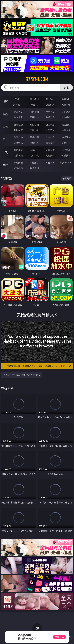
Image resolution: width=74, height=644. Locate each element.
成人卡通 (50, 125)
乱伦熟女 (50, 130)
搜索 (67, 87)
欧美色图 (50, 137)
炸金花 (34, 105)
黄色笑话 (50, 155)
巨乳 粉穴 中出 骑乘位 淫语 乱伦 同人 (22, 375)
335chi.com (37, 79)
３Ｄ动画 (66, 112)
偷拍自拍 (34, 125)
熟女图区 (50, 143)
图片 (5, 140)
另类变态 (66, 130)
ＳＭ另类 (66, 117)
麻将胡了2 (18, 105)
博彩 (5, 101)
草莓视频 (50, 163)
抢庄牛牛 (66, 105)
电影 (5, 127)
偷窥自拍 (18, 137)
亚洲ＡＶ (18, 112)
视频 (5, 114)
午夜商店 (34, 163)
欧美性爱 (66, 125)
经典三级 (34, 130)
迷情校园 (18, 155)
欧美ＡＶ (50, 112)
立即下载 (59, 637)
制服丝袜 (18, 130)
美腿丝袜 (18, 143)
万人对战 (50, 99)
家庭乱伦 (34, 150)
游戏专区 (66, 99)
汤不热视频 (66, 163)
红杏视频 (18, 168)
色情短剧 (34, 168)
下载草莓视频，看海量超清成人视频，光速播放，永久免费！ (39, 366)
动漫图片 (66, 137)
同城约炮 (18, 163)
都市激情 (18, 150)
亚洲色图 (34, 137)
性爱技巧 (66, 155)
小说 (5, 152)
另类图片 (66, 143)
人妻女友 (50, 150)
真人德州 (34, 99)
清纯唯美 (34, 143)
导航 (5, 165)
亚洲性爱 (18, 125)
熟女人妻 (18, 117)
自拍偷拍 (34, 112)
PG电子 (18, 99)
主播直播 (50, 117)
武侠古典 (66, 150)
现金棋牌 (50, 105)
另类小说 (34, 155)
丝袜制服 (34, 117)
